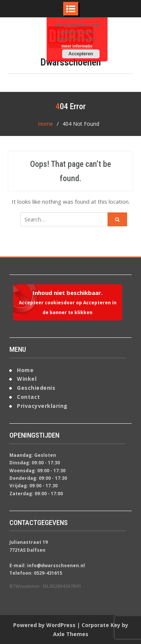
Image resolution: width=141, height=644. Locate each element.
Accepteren (81, 54)
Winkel (27, 379)
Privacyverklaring (42, 406)
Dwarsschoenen (70, 62)
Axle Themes (71, 634)
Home (25, 370)
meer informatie (77, 46)
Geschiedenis (36, 388)
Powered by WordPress (44, 625)
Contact (29, 397)
